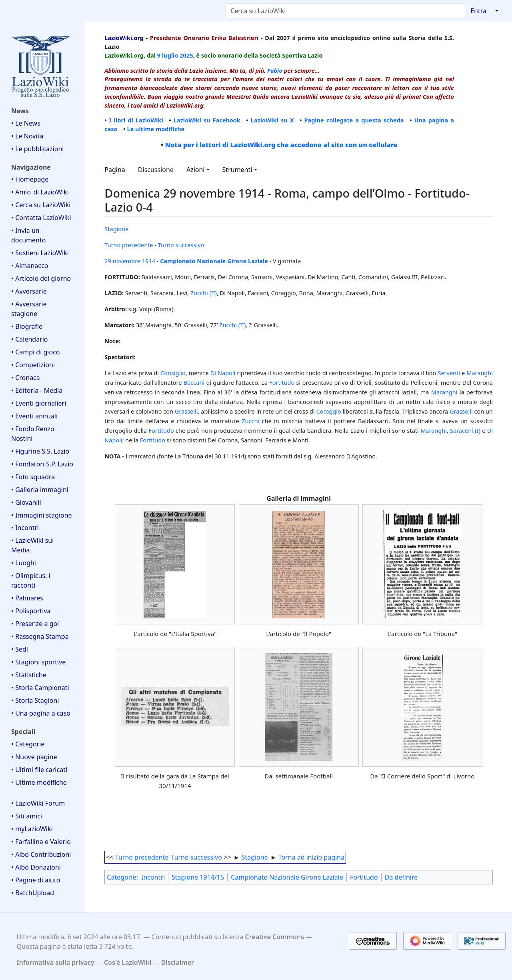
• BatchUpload (33, 893)
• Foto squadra (33, 477)
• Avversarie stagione (29, 309)
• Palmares (27, 598)
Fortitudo (282, 382)
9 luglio (168, 55)
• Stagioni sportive (38, 662)
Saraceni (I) (465, 430)
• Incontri (25, 528)
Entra (478, 11)
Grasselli (186, 411)
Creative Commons (274, 937)
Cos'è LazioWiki (128, 962)
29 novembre (122, 261)
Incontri (153, 877)
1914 (149, 261)
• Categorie (28, 744)
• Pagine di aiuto (36, 880)
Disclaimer (178, 962)
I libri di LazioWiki (136, 120)
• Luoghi (24, 563)
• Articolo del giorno (41, 278)
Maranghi (480, 373)
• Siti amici (27, 816)
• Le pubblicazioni (37, 149)
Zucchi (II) (204, 293)
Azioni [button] (196, 170)
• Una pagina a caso (41, 713)
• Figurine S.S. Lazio (40, 451)
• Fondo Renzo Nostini (33, 434)
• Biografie (27, 326)
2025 (186, 55)
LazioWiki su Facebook (207, 120)
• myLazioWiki (32, 829)
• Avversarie (29, 291)
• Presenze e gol (35, 624)
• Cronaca (26, 378)
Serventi (449, 373)
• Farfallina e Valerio (41, 842)
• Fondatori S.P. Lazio (42, 464)
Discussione (156, 170)
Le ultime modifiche (156, 129)
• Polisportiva (31, 611)
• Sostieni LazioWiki (40, 253)
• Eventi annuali (34, 416)
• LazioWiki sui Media (32, 545)
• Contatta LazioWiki (41, 218)
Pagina (115, 170)
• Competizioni (33, 365)
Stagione (116, 229)
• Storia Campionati (40, 688)
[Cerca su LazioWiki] (345, 11)
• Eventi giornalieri (39, 403)
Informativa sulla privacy (56, 962)
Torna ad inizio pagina (311, 857)
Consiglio (173, 373)
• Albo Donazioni (36, 867)
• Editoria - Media (37, 390)
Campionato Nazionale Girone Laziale (214, 261)
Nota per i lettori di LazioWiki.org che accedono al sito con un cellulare (281, 145)
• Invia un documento (28, 235)
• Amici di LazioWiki (40, 192)
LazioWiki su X (272, 120)
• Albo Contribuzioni (41, 854)
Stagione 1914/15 (198, 877)
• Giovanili (26, 502)
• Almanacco (30, 266)
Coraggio (329, 411)
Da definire (401, 877)
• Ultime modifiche (39, 782)
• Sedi (20, 649)
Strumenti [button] (237, 170)
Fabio (275, 70)
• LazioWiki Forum (38, 803)
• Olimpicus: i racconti (31, 580)
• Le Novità (27, 136)
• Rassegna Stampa (40, 636)
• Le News (26, 123)
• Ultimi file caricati (39, 770)
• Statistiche (29, 675)
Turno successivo (181, 245)
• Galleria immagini (40, 490)
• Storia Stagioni (35, 700)
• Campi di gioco (36, 352)
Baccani (194, 382)
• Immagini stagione (42, 515)
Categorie (121, 877)
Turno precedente (129, 245)
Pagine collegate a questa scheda (354, 120)
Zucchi (250, 421)
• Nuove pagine (34, 757)
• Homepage (30, 179)
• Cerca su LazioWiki (41, 205)
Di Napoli (223, 373)
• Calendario (30, 339)
